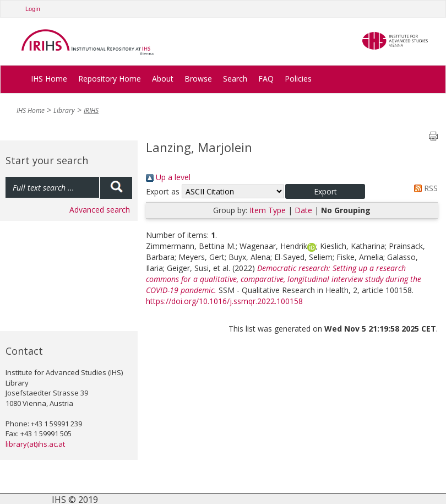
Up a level (168, 177)
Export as (163, 191)
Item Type (268, 210)
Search (235, 78)
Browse (198, 78)
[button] (325, 191)
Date (303, 210)
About (163, 78)
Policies (298, 78)
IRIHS (91, 110)
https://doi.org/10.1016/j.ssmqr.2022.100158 (224, 301)
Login (33, 9)
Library (64, 110)
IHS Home (49, 78)
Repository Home (110, 78)
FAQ (266, 78)
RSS (424, 188)
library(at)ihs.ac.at (35, 444)
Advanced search (100, 210)
